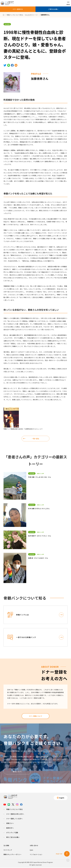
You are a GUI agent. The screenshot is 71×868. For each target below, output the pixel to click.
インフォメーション (36, 855)
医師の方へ (10, 828)
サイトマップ (8, 850)
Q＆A (31, 850)
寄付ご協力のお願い (13, 838)
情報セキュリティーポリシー (12, 855)
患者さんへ (10, 824)
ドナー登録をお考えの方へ (15, 814)
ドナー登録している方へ (14, 819)
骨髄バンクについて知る (14, 810)
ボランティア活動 (12, 833)
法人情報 (6, 846)
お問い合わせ (34, 846)
